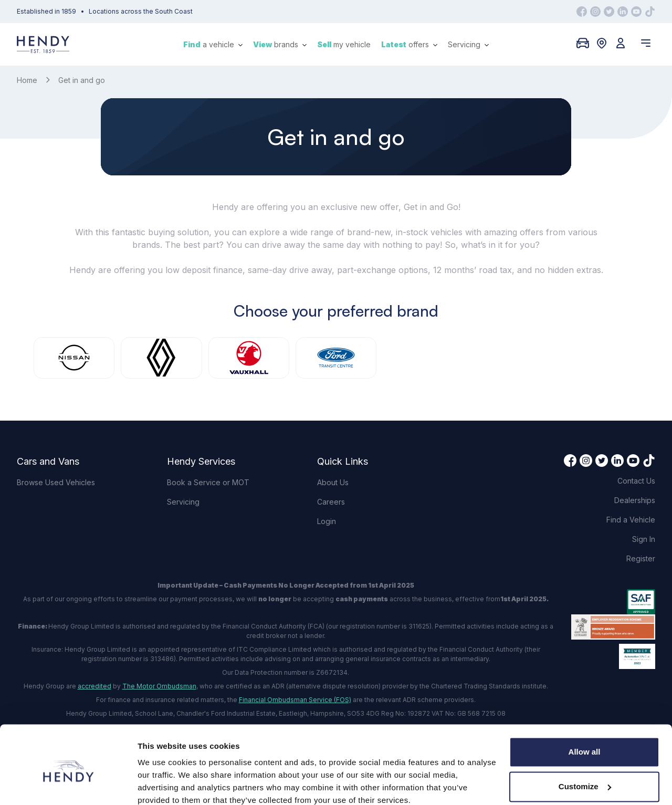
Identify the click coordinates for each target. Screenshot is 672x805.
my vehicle (344, 44)
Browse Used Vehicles (56, 482)
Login (327, 521)
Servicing (468, 44)
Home (27, 80)
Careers (331, 502)
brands (280, 44)
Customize (585, 741)
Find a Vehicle (631, 520)
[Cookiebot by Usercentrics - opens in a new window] (68, 785)
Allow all (585, 707)
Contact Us (636, 481)
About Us (333, 482)
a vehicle (213, 44)
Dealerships (635, 500)
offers (409, 44)
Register (641, 558)
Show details (162, 784)
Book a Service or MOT (208, 482)
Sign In (644, 539)
